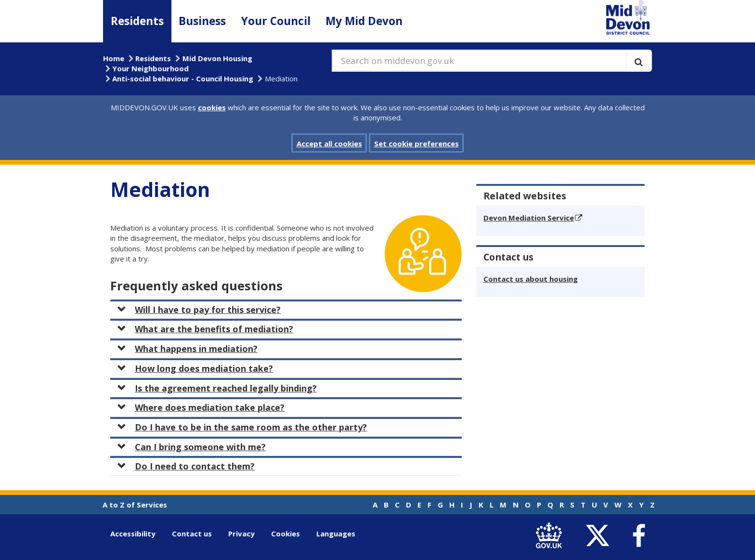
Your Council (276, 21)
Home (114, 58)
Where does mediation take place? (201, 407)
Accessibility (133, 534)
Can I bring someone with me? (192, 447)
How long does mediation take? (195, 368)
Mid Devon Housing (217, 58)
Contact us (192, 534)
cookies (212, 107)
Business (202, 21)
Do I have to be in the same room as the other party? (242, 427)
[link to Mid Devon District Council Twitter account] (600, 536)
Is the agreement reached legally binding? (217, 388)
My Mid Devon (364, 21)
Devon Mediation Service (529, 218)
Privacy (241, 534)
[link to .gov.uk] (551, 536)
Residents (137, 21)
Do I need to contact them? (186, 466)
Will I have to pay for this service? (199, 310)
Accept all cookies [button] (329, 143)
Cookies (286, 534)
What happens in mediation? (188, 349)
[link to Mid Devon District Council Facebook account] (638, 536)
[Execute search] (639, 61)
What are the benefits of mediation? (205, 329)
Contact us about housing (531, 279)
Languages (336, 534)
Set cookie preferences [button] (417, 143)
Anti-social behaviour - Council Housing (183, 78)
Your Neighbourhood (150, 68)
